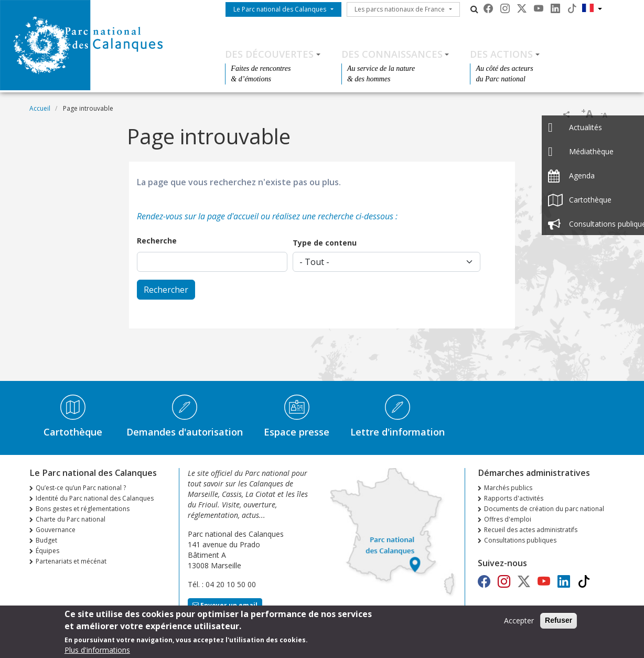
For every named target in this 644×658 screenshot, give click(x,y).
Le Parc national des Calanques (280, 9)
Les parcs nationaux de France (400, 9)
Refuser (559, 623)
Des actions (501, 54)
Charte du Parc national (71, 519)
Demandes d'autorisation (185, 432)
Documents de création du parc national (544, 509)
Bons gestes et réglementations (83, 509)
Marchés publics (508, 488)
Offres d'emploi (508, 519)
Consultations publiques (520, 540)
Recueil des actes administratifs (531, 530)
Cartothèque (73, 432)
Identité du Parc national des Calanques (95, 498)
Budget (46, 540)
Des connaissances (392, 54)
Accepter (519, 624)
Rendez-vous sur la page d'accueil (198, 216)
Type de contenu (325, 243)
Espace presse (297, 432)
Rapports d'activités (514, 498)
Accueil (40, 108)
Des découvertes (269, 54)
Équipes (47, 551)
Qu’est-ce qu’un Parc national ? (81, 488)
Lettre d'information (398, 432)
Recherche (157, 241)
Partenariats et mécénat (71, 561)
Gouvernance (56, 530)
